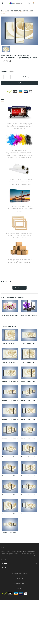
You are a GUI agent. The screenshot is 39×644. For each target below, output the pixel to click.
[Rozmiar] (12, 71)
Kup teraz (20, 83)
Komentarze (6, 281)
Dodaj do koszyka (25, 77)
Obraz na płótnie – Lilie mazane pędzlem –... (10, 315)
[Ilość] (6, 77)
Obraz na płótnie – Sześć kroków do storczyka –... (29, 315)
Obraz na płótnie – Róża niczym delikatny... (10, 343)
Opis (3, 100)
